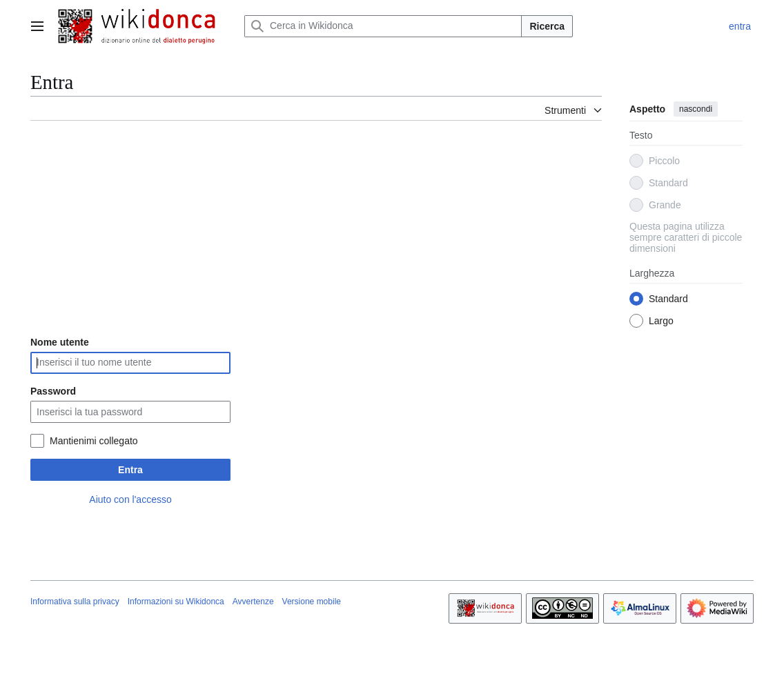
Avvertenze (253, 602)
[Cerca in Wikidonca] (383, 26)
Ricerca (547, 26)
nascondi (696, 109)
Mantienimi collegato (94, 441)
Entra (130, 470)
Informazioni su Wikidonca (176, 602)
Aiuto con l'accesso (130, 499)
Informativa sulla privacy (75, 602)
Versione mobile (312, 602)
